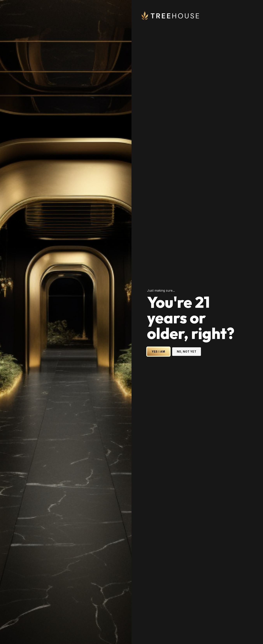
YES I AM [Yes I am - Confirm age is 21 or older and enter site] (158, 351)
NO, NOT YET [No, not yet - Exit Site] (187, 351)
